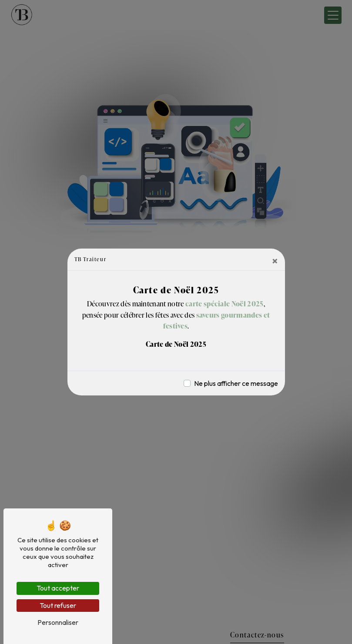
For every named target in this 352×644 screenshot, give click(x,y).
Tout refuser (58, 605)
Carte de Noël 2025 (176, 344)
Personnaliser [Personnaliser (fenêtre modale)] (58, 622)
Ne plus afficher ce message (236, 383)
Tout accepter (58, 588)
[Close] (275, 261)
